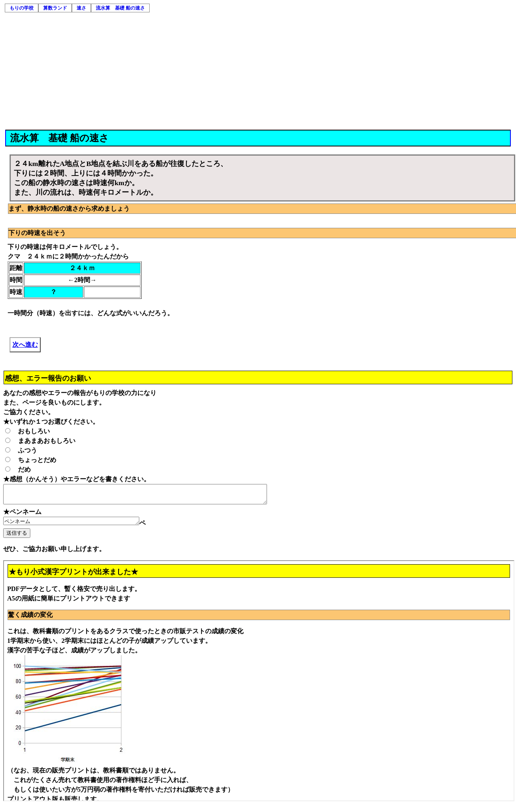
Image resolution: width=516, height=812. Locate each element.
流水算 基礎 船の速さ (120, 8)
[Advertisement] (259, 70)
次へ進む (25, 345)
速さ (81, 8)
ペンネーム (79, 525)
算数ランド (55, 8)
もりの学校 (22, 8)
